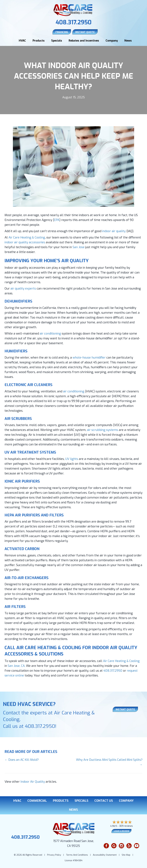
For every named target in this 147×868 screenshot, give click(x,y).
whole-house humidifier (89, 357)
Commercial (37, 800)
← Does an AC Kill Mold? (22, 759)
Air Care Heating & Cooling (27, 237)
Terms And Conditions (77, 854)
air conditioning (50, 333)
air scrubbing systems (103, 430)
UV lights (72, 458)
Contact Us (104, 800)
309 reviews (126, 825)
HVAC (22, 40)
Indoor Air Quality (33, 781)
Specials (57, 40)
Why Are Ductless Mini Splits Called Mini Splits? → (109, 762)
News (128, 40)
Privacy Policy (54, 854)
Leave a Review (121, 831)
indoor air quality (114, 231)
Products (39, 40)
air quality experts (23, 288)
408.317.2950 (74, 22)
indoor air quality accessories (25, 242)
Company (112, 40)
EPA (57, 220)
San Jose (79, 247)
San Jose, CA (16, 665)
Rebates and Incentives (84, 40)
